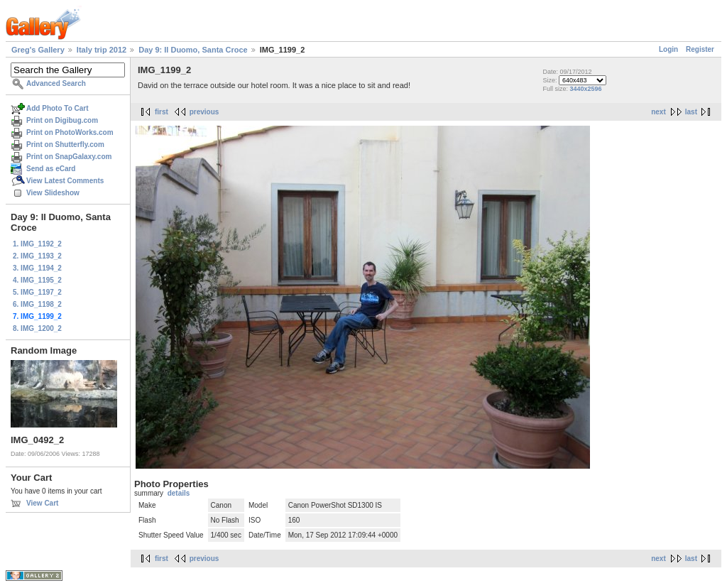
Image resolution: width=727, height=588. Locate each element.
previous (204, 112)
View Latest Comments (65, 181)
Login (668, 49)
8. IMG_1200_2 (37, 328)
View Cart (42, 503)
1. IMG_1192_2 (37, 244)
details (179, 493)
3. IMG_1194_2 (37, 268)
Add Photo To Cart (58, 108)
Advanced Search (56, 83)
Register (700, 49)
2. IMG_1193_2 (37, 256)
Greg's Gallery (38, 50)
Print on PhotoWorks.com (70, 132)
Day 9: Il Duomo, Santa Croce (193, 50)
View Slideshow (53, 193)
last (691, 112)
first (162, 112)
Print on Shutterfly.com (65, 145)
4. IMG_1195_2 (37, 280)
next (658, 112)
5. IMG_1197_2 (37, 292)
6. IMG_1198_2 (37, 304)
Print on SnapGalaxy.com (69, 157)
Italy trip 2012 (102, 50)
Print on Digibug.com (62, 120)
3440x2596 (585, 89)
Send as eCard (51, 169)
